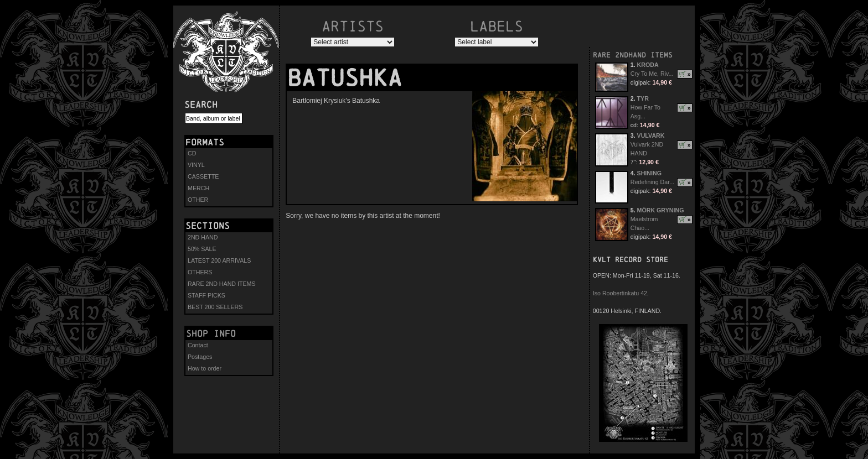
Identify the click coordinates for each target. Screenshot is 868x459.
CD (192, 153)
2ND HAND (203, 237)
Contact (198, 345)
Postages (200, 357)
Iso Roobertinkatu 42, (621, 293)
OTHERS (200, 272)
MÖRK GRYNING (661, 210)
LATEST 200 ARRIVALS (219, 260)
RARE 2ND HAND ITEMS (222, 284)
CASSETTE (203, 176)
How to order (205, 368)
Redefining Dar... (652, 182)
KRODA (648, 65)
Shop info (211, 333)
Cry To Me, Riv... (652, 74)
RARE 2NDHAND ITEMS (633, 55)
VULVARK (651, 135)
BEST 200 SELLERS (215, 307)
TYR (643, 98)
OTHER (198, 200)
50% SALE (202, 249)
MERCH (198, 188)
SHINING (649, 173)
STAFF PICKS (206, 295)
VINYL (196, 165)
